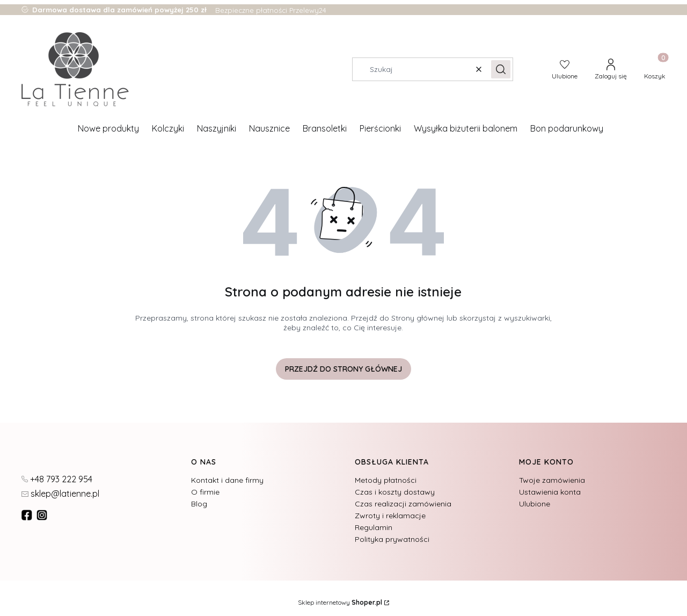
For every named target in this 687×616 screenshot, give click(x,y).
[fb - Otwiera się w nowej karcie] (28, 515)
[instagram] (43, 515)
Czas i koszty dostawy (395, 492)
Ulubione (535, 504)
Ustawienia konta (550, 492)
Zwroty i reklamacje (390, 516)
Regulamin (374, 527)
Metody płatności (386, 480)
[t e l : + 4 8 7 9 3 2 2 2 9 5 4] (57, 479)
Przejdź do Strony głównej (343, 369)
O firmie (205, 492)
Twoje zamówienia (552, 480)
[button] (501, 69)
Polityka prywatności (392, 539)
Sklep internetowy (340, 602)
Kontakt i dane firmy (227, 480)
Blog (199, 504)
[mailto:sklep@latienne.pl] (60, 493)
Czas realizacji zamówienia (403, 504)
